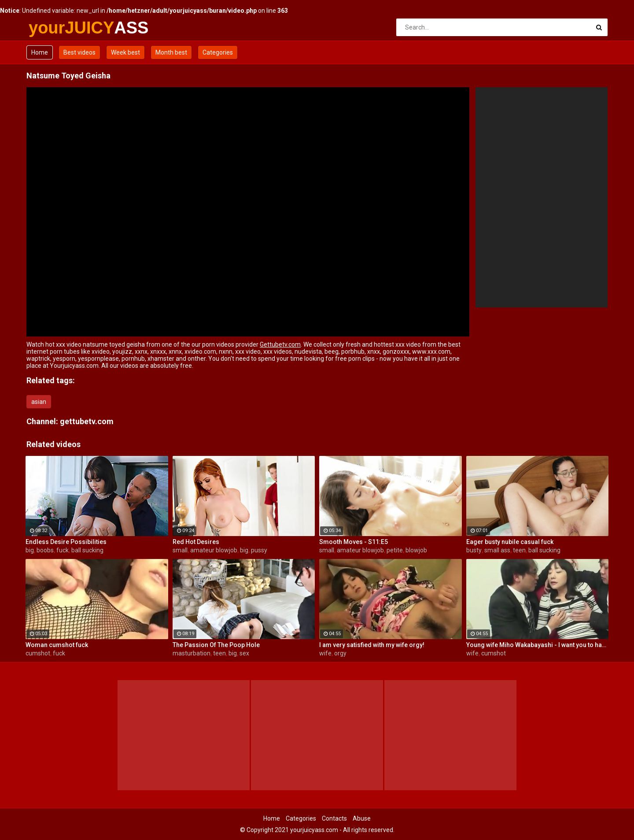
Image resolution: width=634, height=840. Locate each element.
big (30, 550)
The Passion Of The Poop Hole (216, 645)
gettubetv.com (87, 421)
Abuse (362, 818)
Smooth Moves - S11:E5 (354, 542)
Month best (171, 52)
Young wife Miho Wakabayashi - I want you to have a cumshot (538, 645)
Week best (125, 52)
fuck (63, 550)
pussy (259, 550)
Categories (218, 52)
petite (395, 550)
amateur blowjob (214, 550)
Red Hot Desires (196, 542)
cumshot (38, 653)
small (180, 550)
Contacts (334, 818)
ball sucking (87, 550)
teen (519, 550)
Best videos (79, 52)
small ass (497, 550)
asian (39, 402)
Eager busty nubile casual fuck (510, 542)
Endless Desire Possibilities (66, 542)
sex (244, 653)
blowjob (416, 550)
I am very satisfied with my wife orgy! (372, 645)
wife (325, 653)
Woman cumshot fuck (57, 645)
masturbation (192, 653)
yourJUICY (52, 28)
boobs (45, 550)
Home (40, 52)
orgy (340, 653)
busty (474, 550)
